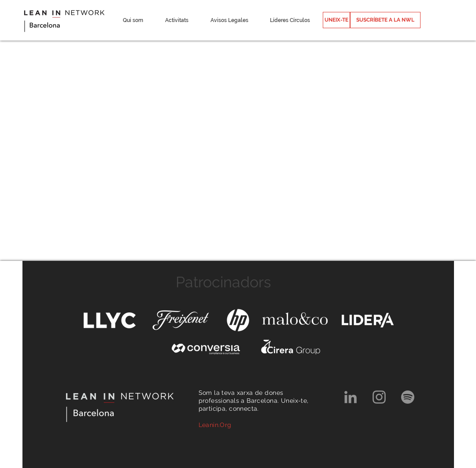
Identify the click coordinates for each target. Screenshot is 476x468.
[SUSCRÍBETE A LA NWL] (385, 20)
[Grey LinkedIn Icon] (351, 397)
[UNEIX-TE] (336, 20)
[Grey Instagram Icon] (379, 397)
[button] (133, 20)
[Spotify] (408, 397)
